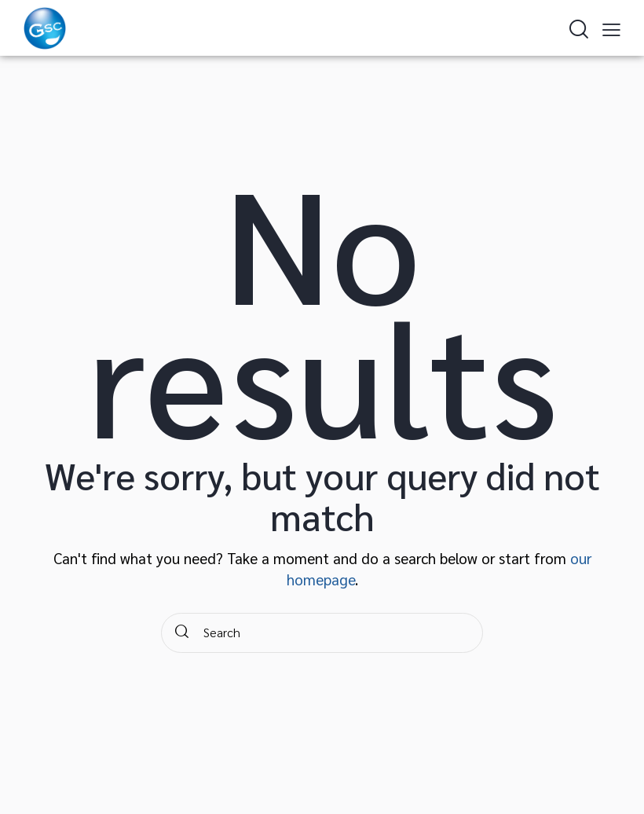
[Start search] (182, 633)
